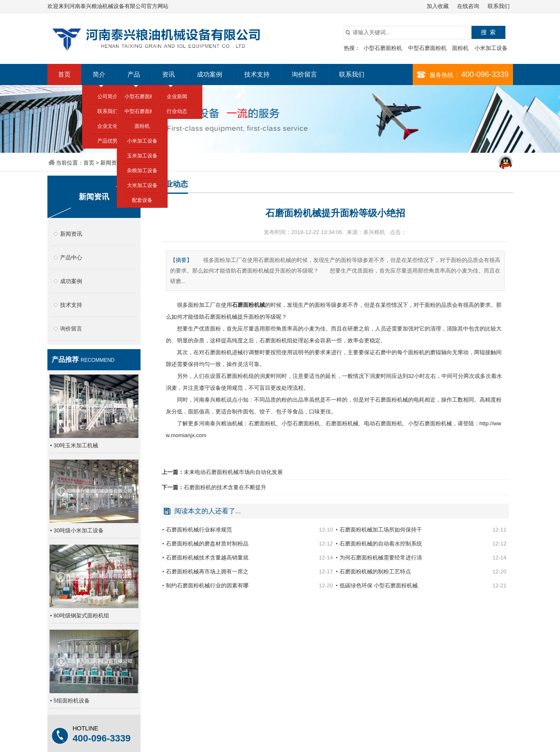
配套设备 (142, 200)
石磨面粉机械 (248, 305)
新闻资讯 (111, 163)
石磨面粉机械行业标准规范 (199, 530)
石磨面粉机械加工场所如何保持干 (381, 530)
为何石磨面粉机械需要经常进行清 (381, 558)
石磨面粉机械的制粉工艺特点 (375, 572)
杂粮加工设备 (142, 171)
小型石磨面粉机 (383, 48)
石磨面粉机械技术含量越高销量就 (207, 558)
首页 (64, 74)
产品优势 (108, 141)
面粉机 (460, 48)
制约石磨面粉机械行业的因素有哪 (207, 585)
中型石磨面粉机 (427, 48)
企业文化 (108, 126)
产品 (134, 74)
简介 (99, 74)
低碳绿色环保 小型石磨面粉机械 (379, 585)
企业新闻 (177, 96)
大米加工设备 (142, 185)
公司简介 (108, 96)
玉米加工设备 (142, 156)
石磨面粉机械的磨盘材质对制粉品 (207, 544)
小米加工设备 (491, 48)
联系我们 (499, 6)
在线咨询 (468, 6)
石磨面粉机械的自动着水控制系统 (381, 544)
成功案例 (210, 74)
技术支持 (257, 74)
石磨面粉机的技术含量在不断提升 (225, 487)
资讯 (168, 74)
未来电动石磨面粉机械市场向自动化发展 (233, 472)
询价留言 (304, 74)
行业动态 (177, 111)
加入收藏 (438, 6)
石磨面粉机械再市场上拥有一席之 (207, 572)
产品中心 (71, 258)
